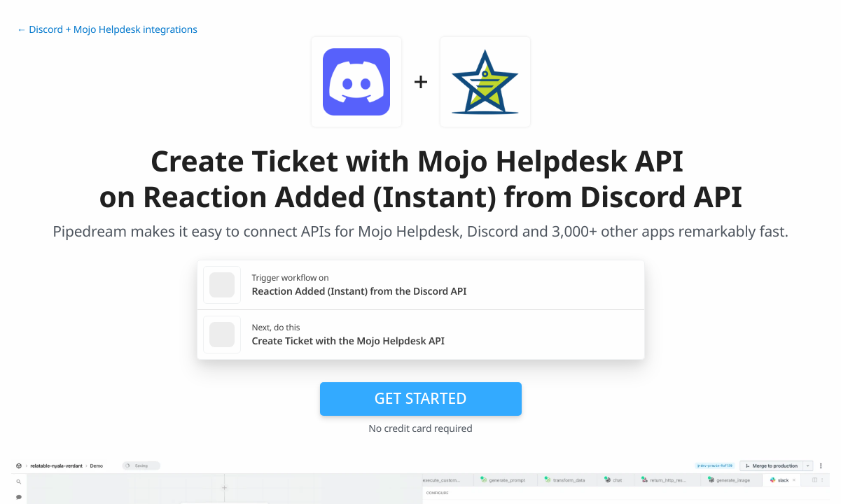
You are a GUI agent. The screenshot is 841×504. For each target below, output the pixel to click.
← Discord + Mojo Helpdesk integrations (107, 30)
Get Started (421, 398)
